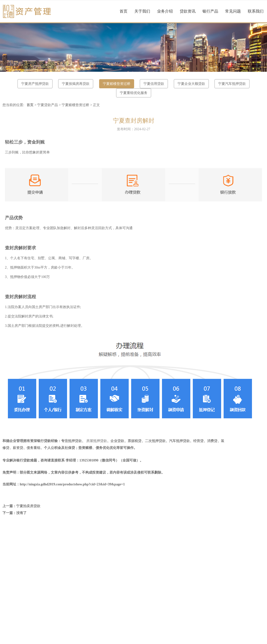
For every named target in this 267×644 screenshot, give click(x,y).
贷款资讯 (188, 11)
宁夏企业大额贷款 (191, 84)
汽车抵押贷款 (179, 441)
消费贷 (212, 441)
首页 (124, 11)
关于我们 (142, 11)
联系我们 (256, 11)
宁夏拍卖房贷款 (28, 506)
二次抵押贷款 (155, 441)
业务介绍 (165, 11)
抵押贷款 (75, 441)
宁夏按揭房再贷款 (76, 84)
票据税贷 (135, 441)
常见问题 (233, 11)
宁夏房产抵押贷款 (35, 84)
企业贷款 (117, 441)
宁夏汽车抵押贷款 (232, 84)
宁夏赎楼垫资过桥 (117, 84)
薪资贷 (18, 448)
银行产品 (210, 11)
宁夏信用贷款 (154, 84)
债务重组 (34, 448)
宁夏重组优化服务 (134, 93)
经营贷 (198, 441)
